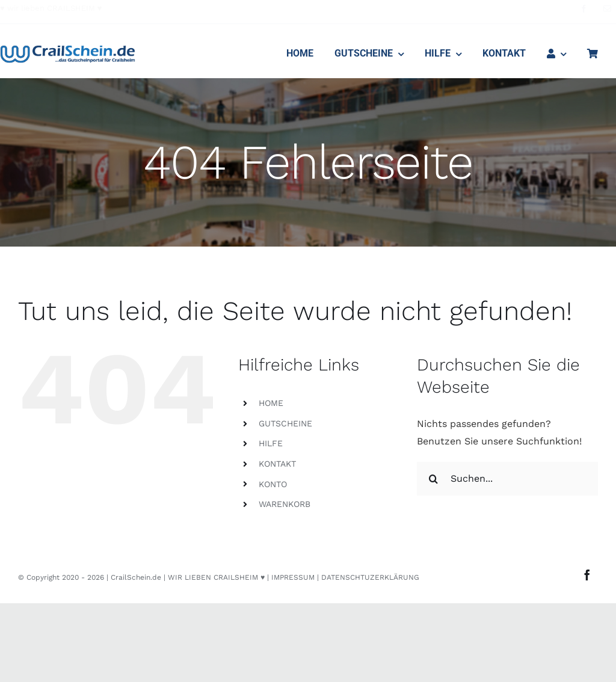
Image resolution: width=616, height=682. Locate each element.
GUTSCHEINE (285, 423)
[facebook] (584, 9)
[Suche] (434, 479)
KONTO (273, 484)
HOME (271, 403)
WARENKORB (285, 504)
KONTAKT (277, 464)
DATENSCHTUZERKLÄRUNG (370, 577)
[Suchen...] (507, 479)
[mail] (607, 9)
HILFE (271, 443)
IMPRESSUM (293, 577)
